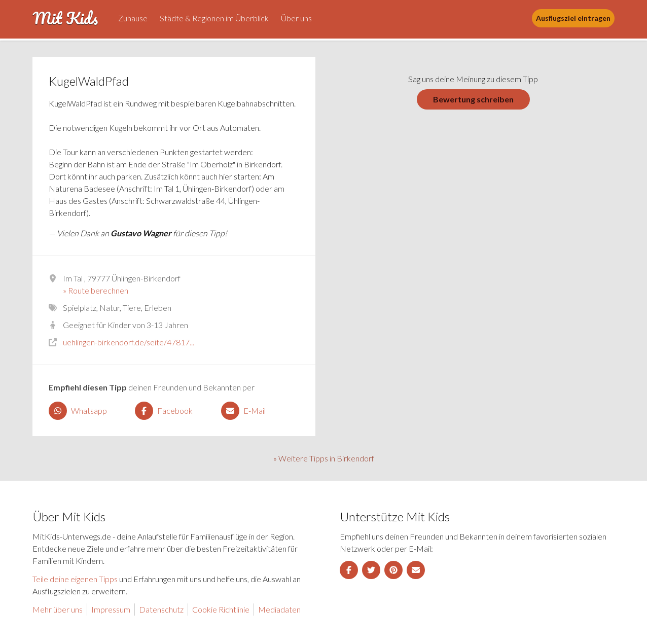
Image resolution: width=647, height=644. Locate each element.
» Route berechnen (96, 290)
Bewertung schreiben (473, 99)
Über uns (296, 18)
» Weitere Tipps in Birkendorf (324, 458)
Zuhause (133, 18)
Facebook (164, 411)
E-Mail (243, 411)
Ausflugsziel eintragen (573, 18)
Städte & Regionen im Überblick (214, 18)
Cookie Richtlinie (221, 609)
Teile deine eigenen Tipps (75, 579)
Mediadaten (279, 609)
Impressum (111, 609)
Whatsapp (78, 411)
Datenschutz (161, 609)
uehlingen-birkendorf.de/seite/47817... (129, 342)
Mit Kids (65, 18)
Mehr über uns (58, 609)
